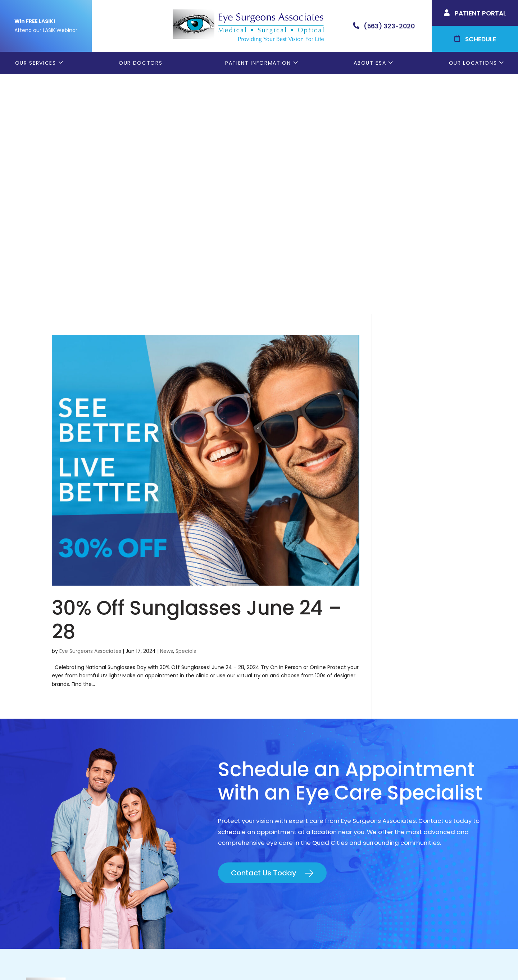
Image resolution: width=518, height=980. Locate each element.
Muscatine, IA (406, 807)
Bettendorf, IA (406, 770)
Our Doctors (140, 63)
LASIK (273, 807)
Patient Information (258, 63)
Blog (272, 831)
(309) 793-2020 (100, 806)
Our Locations (473, 63)
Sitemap (417, 961)
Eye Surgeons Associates (90, 411)
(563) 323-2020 (101, 789)
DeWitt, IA (400, 819)
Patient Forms (287, 770)
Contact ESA (284, 819)
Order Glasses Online (297, 783)
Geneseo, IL (403, 783)
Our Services (36, 63)
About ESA (370, 63)
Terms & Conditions (317, 961)
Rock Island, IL (406, 795)
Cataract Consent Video (303, 795)
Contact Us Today (264, 633)
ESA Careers (284, 843)
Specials (186, 411)
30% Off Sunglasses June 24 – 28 (197, 380)
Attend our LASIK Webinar (46, 30)
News (167, 411)
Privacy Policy (269, 961)
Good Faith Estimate (375, 961)
